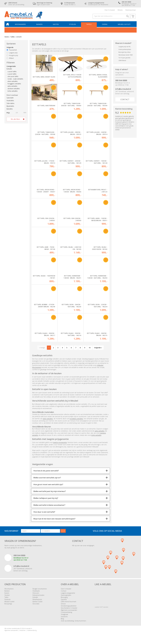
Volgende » (98, 349)
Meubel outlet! (124, 25)
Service (63, 605)
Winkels (120, 10)
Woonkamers (21, 25)
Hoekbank (36, 592)
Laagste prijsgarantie (68, 594)
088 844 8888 (121, 81)
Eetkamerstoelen (38, 596)
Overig (105, 25)
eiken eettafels (13, 82)
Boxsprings (8, 605)
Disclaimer (23, 631)
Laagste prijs (12, 54)
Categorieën (11, 67)
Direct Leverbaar (12, 96)
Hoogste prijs (12, 56)
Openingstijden (66, 596)
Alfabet (10, 59)
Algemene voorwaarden (69, 611)
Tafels (89, 25)
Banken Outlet (38, 603)
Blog (62, 620)
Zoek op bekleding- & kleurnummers (73, 622)
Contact (125, 100)
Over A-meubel (110, 10)
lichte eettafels (13, 92)
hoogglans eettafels (14, 85)
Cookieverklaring (66, 613)
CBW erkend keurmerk (69, 603)
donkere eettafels (14, 90)
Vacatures (64, 618)
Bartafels (10, 110)
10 (90, 349)
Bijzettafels (10, 107)
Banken (40, 25)
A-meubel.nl (28, 630)
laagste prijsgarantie (60, 444)
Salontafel (10, 99)
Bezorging (64, 598)
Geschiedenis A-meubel (69, 609)
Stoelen (73, 25)
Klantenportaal (131, 10)
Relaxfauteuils (37, 600)
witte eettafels (12, 87)
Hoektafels (10, 102)
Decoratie (36, 605)
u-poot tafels (12, 73)
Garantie (64, 600)
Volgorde (10, 48)
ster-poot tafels (13, 77)
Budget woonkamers (40, 590)
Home (7, 38)
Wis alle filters (15, 120)
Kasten (56, 25)
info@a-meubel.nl (123, 90)
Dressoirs (36, 594)
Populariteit (12, 51)
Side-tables (10, 104)
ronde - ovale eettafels (15, 80)
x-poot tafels (12, 75)
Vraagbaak (64, 615)
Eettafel (9, 70)
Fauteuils (8, 600)
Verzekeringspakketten (69, 607)
